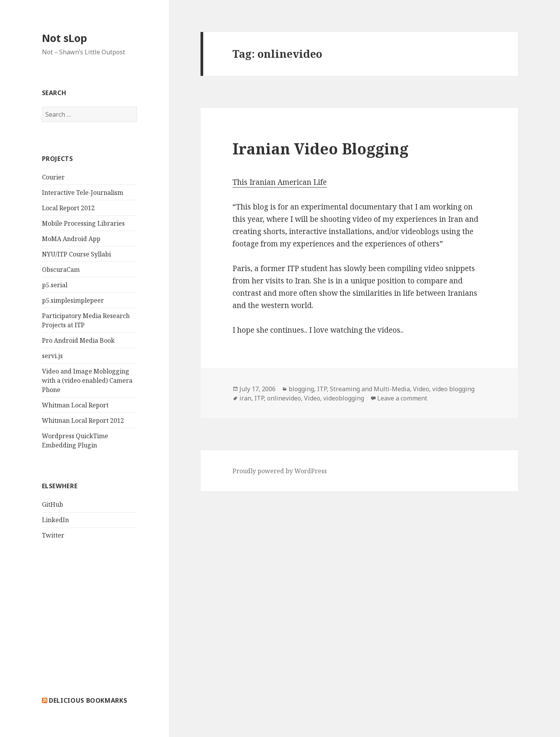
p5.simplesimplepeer (73, 300)
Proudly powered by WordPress (280, 471)
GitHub (53, 504)
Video (421, 389)
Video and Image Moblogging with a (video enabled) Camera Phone (87, 380)
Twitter (53, 535)
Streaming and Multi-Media (370, 389)
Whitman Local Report (75, 405)
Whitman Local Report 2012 (83, 420)
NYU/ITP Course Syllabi (76, 254)
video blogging (453, 389)
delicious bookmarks (88, 700)
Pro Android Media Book (78, 340)
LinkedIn (55, 520)
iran (245, 398)
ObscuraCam (61, 270)
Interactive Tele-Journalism (83, 193)
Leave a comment (402, 398)
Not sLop (64, 38)
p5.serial (55, 285)
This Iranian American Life (280, 182)
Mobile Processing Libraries (83, 223)
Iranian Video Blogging (320, 148)
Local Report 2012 (68, 208)
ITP (322, 389)
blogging (301, 389)
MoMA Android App (71, 239)
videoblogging (344, 398)
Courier (53, 177)
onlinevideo (284, 398)
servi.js (52, 356)
